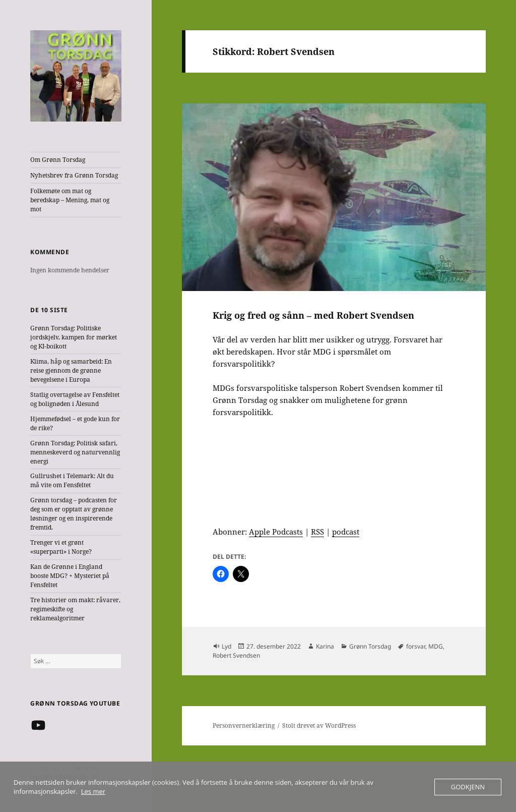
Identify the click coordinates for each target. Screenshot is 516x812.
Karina (325, 646)
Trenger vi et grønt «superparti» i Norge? (61, 547)
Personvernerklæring (244, 726)
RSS (317, 532)
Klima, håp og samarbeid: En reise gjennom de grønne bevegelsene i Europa (71, 370)
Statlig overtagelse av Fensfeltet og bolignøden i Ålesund (75, 399)
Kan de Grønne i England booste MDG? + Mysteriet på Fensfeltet (70, 576)
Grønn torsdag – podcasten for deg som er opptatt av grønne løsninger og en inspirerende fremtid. (74, 514)
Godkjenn (468, 787)
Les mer (93, 791)
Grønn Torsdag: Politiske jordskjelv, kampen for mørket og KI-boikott (74, 337)
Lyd (227, 646)
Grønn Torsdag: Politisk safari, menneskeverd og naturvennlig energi (75, 452)
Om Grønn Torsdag (58, 160)
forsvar (416, 646)
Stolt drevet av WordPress (319, 726)
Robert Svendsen (236, 655)
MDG (436, 646)
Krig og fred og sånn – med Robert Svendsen (313, 315)
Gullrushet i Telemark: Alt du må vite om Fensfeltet (72, 480)
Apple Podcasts (276, 532)
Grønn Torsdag (370, 646)
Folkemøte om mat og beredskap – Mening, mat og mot (70, 200)
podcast (346, 532)
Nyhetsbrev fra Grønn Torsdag (74, 175)
